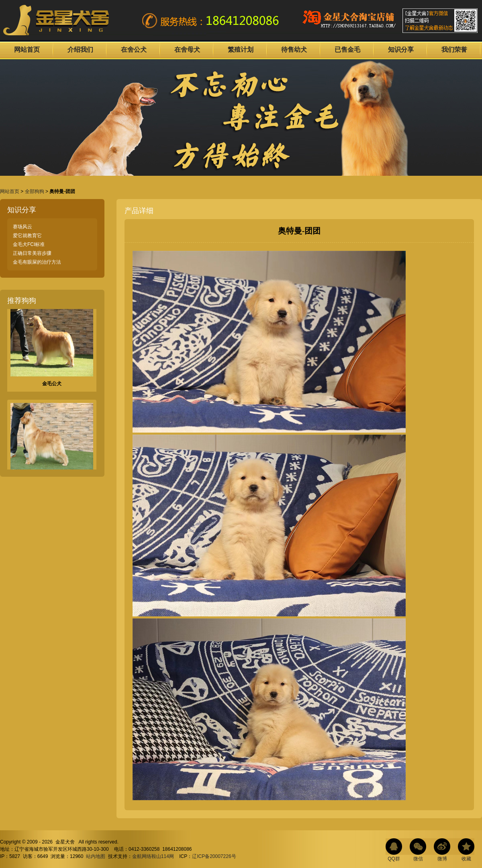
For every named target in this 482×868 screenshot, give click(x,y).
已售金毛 (347, 50)
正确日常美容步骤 (32, 253)
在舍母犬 (187, 50)
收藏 (466, 859)
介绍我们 (80, 50)
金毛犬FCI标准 (29, 244)
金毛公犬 (52, 385)
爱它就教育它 (27, 236)
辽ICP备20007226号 (214, 856)
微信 (418, 859)
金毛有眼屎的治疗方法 (37, 262)
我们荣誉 (454, 50)
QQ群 (394, 859)
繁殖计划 (241, 50)
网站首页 (27, 50)
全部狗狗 (35, 191)
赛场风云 (22, 227)
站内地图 (96, 856)
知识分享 (401, 50)
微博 (442, 859)
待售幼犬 (294, 50)
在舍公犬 (134, 50)
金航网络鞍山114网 (153, 856)
